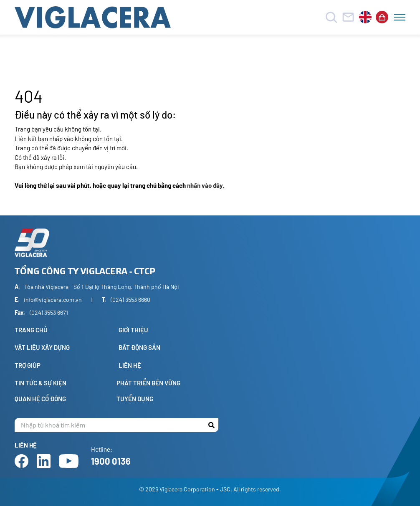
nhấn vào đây (205, 185)
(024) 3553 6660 (130, 300)
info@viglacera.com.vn (53, 300)
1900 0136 (111, 461)
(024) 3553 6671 (49, 312)
